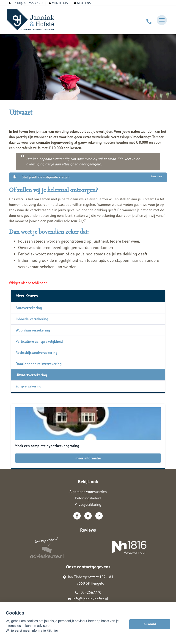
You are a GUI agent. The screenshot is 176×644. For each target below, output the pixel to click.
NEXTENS (82, 3)
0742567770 (88, 592)
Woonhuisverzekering (33, 330)
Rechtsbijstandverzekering (37, 352)
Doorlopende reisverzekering (39, 364)
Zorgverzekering (29, 386)
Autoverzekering (29, 308)
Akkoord (150, 624)
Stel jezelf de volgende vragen (88, 177)
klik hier (52, 631)
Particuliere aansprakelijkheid (39, 341)
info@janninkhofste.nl (88, 599)
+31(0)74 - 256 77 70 (28, 3)
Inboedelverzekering (32, 319)
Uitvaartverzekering (31, 375)
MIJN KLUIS (58, 3)
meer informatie (88, 458)
